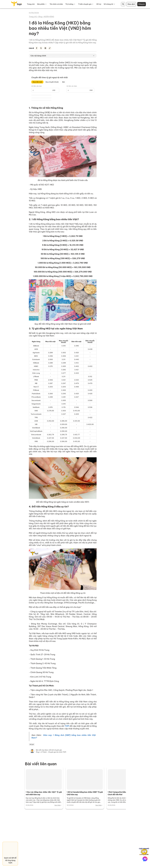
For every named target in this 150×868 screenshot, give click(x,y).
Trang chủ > (34, 17)
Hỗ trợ (99, 4)
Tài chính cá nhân (56, 4)
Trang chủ (31, 4)
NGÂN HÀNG (49, 17)
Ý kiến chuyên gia (85, 4)
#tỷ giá (32, 744)
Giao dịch (131, 4)
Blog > (41, 17)
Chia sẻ (31, 48)
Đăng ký (142, 4)
